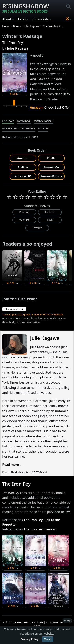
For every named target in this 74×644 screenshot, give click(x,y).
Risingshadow (26, 8)
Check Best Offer (57, 107)
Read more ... (12, 465)
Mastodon (57, 622)
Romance (24, 121)
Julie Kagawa (18, 48)
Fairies (43, 128)
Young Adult (43, 121)
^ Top (67, 620)
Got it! (48, 639)
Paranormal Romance (19, 128)
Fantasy (8, 121)
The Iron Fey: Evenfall (40, 529)
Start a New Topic (14, 309)
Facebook (37, 622)
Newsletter (22, 622)
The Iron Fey (13, 43)
